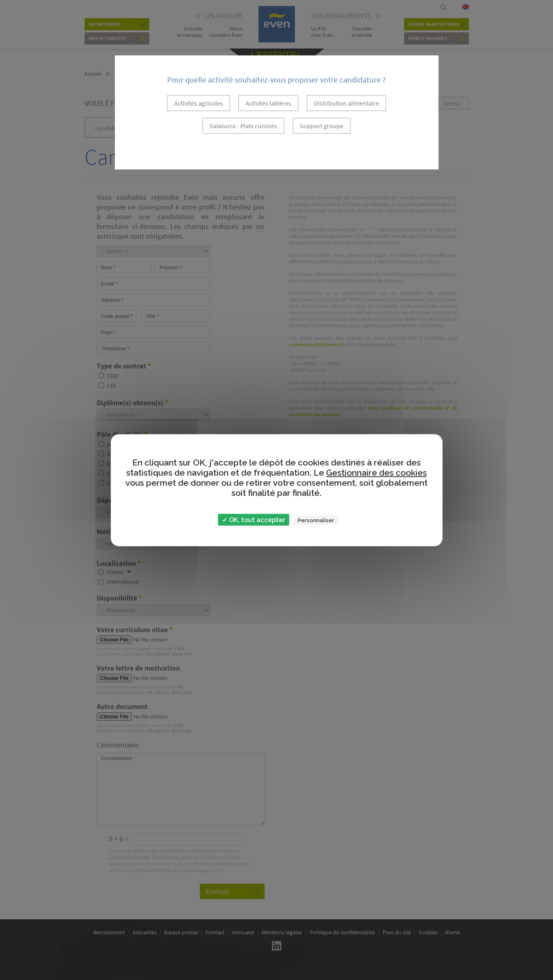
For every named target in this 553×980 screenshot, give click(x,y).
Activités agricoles (199, 103)
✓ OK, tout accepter (254, 520)
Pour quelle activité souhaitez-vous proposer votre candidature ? (276, 80)
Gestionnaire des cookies (376, 472)
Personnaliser (316, 520)
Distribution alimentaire (346, 103)
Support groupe (322, 126)
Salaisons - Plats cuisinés (243, 126)
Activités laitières (268, 103)
